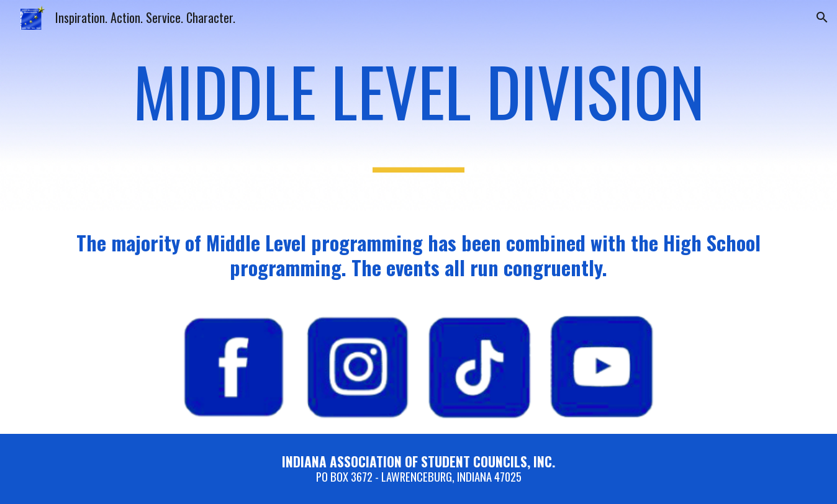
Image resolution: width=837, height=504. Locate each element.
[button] (822, 17)
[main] (418, 105)
